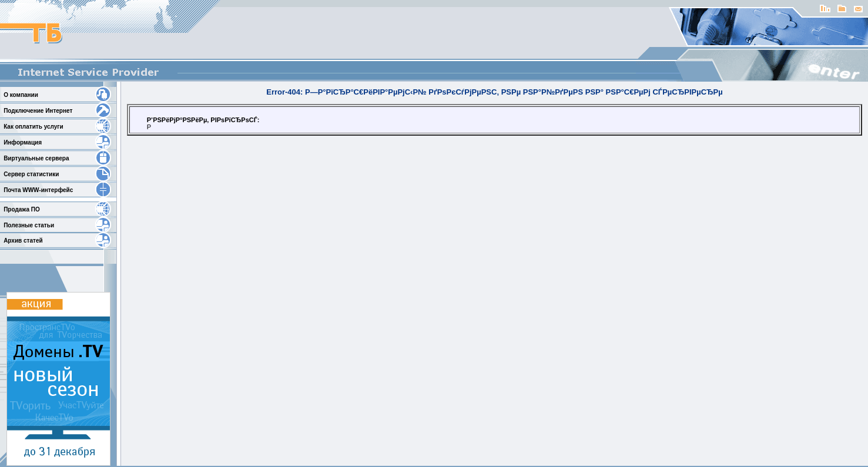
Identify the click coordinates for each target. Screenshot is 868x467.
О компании (21, 95)
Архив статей (23, 241)
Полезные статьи (29, 225)
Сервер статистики (31, 174)
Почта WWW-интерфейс (38, 190)
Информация (23, 142)
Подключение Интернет (38, 111)
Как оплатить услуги (33, 127)
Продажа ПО (22, 209)
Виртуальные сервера (36, 158)
